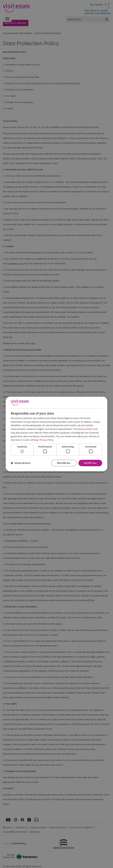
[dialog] (56, 434)
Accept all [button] (90, 463)
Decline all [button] (64, 463)
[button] (21, 463)
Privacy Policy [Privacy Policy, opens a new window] (47, 440)
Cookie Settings (31, 440)
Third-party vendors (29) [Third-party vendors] (85, 429)
